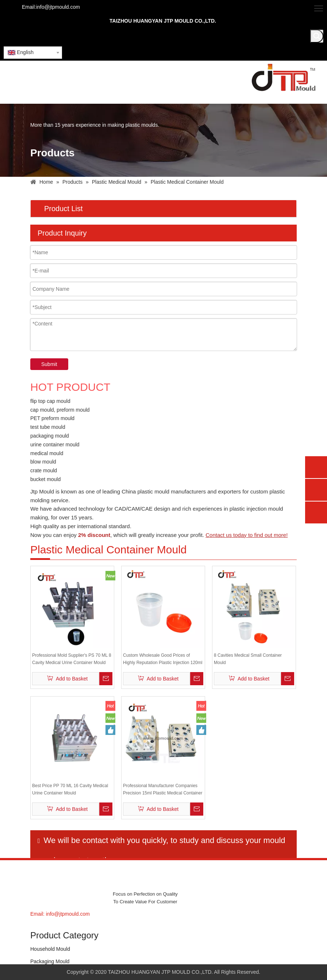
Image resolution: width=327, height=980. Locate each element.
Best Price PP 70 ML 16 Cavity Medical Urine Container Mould (70, 789)
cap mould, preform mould (60, 410)
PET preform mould (52, 418)
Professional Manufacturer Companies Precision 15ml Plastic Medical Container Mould (163, 790)
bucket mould (45, 479)
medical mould (47, 453)
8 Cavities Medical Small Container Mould (248, 659)
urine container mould (55, 445)
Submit (49, 364)
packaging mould (50, 436)
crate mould (44, 470)
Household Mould (50, 949)
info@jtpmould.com (68, 914)
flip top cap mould (50, 401)
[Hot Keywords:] (317, 36)
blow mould (43, 462)
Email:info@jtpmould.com (51, 7)
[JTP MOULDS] (49, 882)
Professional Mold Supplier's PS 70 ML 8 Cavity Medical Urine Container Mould (72, 659)
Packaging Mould (50, 961)
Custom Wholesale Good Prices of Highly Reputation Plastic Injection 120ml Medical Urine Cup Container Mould (163, 659)
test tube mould (48, 427)
